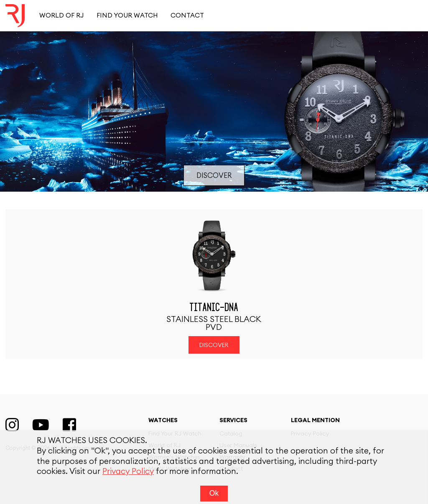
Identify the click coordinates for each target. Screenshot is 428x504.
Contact (187, 16)
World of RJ (61, 16)
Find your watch (127, 16)
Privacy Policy (128, 476)
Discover (214, 176)
